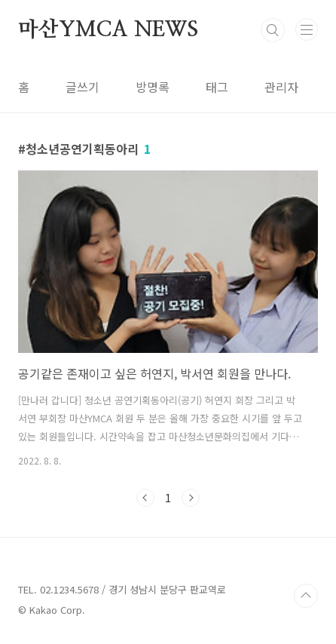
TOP (306, 596)
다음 (191, 498)
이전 (145, 498)
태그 (217, 87)
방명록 (153, 87)
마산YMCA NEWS (108, 30)
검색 (273, 30)
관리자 (281, 87)
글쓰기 (82, 87)
